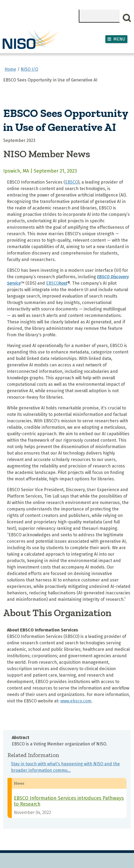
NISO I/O (29, 69)
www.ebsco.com (76, 701)
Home (10, 69)
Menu (119, 39)
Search (127, 18)
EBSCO (72, 182)
